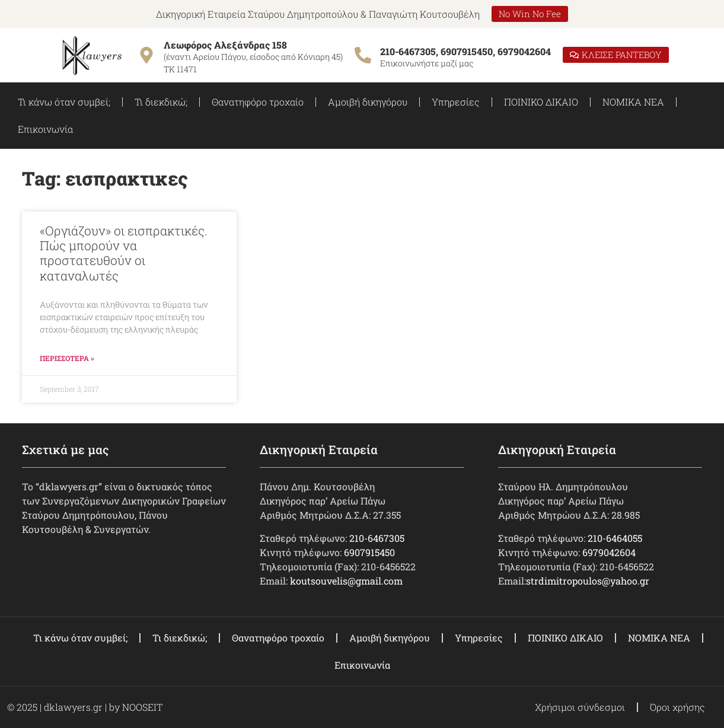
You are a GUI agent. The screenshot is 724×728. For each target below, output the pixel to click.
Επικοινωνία (45, 129)
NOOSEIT (142, 707)
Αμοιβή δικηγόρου (368, 102)
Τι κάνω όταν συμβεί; (64, 102)
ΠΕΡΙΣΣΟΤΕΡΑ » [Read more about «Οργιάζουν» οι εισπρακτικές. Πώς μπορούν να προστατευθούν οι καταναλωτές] (67, 358)
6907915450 (369, 552)
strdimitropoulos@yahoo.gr (588, 581)
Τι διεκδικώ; (161, 102)
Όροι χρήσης (677, 707)
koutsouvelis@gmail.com (346, 581)
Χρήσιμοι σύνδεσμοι (580, 707)
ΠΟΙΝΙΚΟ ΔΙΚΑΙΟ (541, 102)
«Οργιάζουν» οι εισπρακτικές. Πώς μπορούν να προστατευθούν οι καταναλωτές (124, 253)
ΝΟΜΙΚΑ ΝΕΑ (633, 102)
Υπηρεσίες (456, 102)
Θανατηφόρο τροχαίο (258, 102)
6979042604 (609, 552)
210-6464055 (615, 538)
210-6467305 (377, 538)
